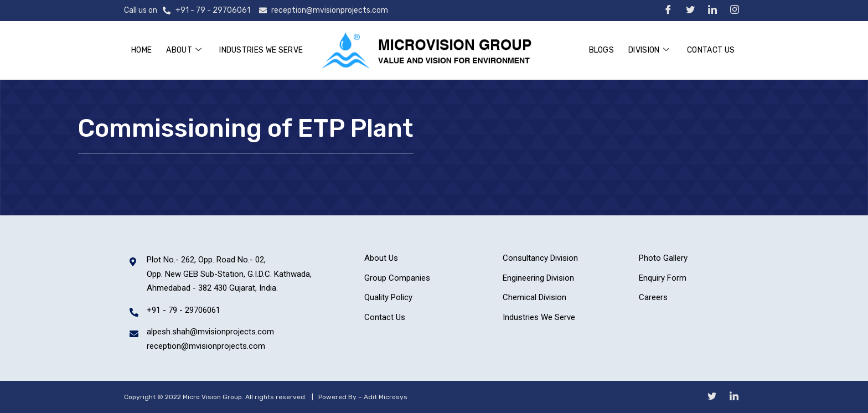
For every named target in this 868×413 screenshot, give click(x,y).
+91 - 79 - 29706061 (213, 10)
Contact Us (711, 50)
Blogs (602, 50)
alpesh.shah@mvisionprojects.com (210, 332)
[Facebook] (668, 11)
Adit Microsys (386, 397)
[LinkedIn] (712, 11)
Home (141, 50)
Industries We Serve (261, 50)
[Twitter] (690, 11)
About (184, 51)
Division (649, 51)
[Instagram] (734, 11)
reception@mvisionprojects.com (330, 10)
